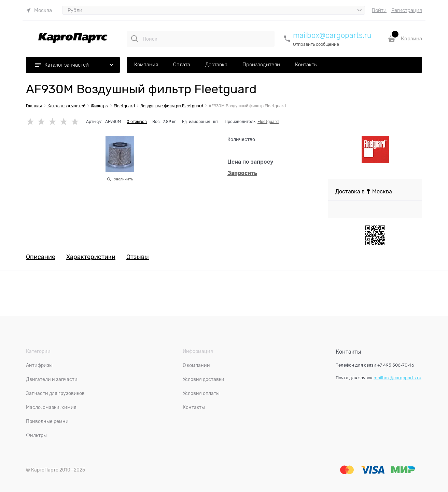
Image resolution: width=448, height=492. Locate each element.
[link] (39, 10)
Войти (379, 10)
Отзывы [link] (138, 257)
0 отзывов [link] (137, 122)
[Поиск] (135, 39)
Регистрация (407, 10)
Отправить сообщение (316, 44)
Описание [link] (41, 257)
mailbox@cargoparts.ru (332, 35)
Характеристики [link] (91, 257)
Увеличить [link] (123, 179)
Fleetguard (268, 122)
